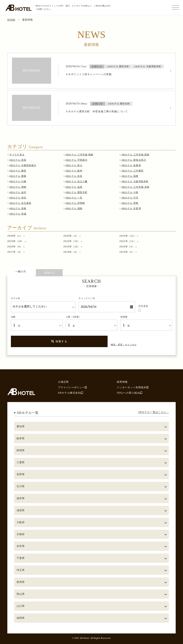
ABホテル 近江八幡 (76, 181)
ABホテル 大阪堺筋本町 (135, 181)
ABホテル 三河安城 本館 (135, 187)
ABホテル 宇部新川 (76, 160)
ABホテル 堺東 (130, 203)
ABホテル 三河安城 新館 (135, 155)
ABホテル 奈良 (74, 176)
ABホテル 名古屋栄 (20, 203)
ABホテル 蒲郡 (130, 176)
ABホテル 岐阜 (74, 171)
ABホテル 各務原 (131, 165)
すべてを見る (17, 155)
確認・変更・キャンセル (124, 345)
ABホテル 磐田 (18, 171)
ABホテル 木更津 (131, 208)
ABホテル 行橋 (18, 181)
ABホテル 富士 (74, 165)
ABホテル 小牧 (130, 192)
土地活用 (63, 382)
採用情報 (122, 382)
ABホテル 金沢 (18, 192)
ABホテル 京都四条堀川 (23, 165)
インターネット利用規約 (133, 387)
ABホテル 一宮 (74, 198)
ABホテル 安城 (18, 214)
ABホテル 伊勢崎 (75, 203)
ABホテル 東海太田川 (134, 160)
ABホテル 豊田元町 (76, 192)
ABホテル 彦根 (18, 208)
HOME (11, 20)
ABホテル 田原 (18, 160)
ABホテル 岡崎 (18, 187)
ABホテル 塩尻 (74, 187)
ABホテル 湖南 (74, 208)
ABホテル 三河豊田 (133, 171)
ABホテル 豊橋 (18, 176)
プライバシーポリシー (72, 387)
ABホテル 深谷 (18, 198)
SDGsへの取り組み (130, 393)
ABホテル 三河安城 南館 (79, 155)
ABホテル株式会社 (71, 393)
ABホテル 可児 (130, 198)
